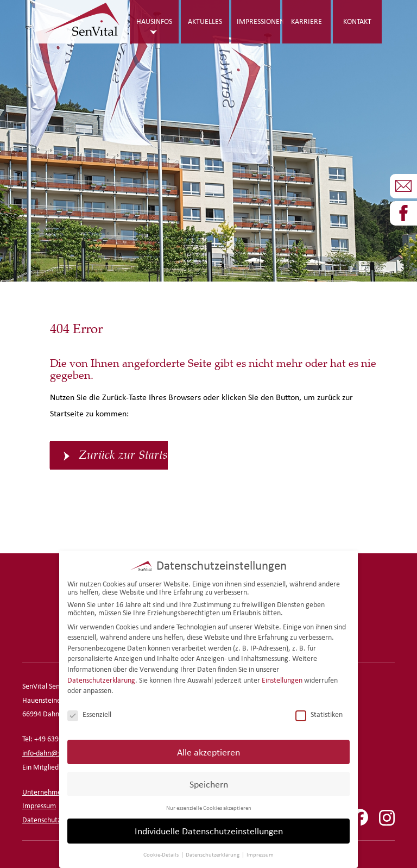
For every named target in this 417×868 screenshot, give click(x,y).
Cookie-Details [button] (162, 853)
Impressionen (258, 21)
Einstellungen (282, 679)
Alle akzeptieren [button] (208, 750)
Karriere (307, 21)
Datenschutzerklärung (101, 679)
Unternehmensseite (52, 792)
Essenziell (89, 713)
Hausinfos (154, 21)
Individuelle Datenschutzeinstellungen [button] (209, 830)
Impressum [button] (260, 853)
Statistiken (319, 713)
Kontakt (357, 21)
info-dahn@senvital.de (57, 753)
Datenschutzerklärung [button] (213, 853)
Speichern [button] (209, 782)
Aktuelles (205, 21)
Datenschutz (42, 820)
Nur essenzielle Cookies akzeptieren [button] (209, 806)
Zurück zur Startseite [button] (123, 455)
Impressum (39, 806)
